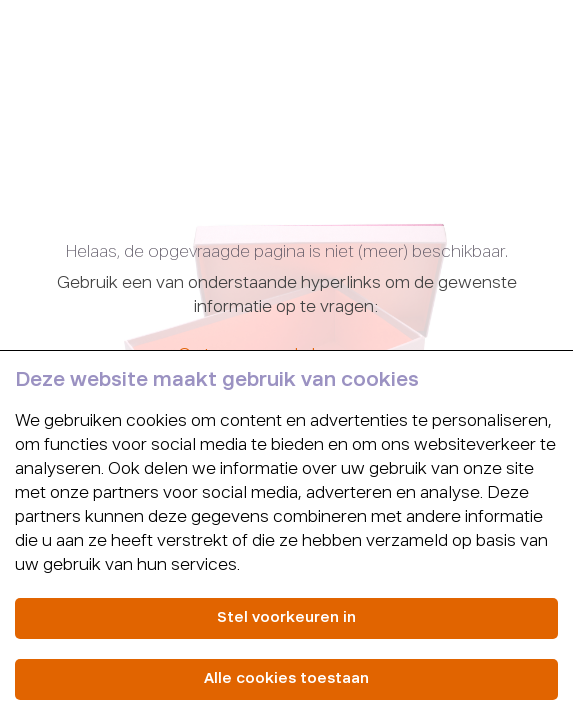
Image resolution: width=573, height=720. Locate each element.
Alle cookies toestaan (286, 679)
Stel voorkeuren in (286, 618)
